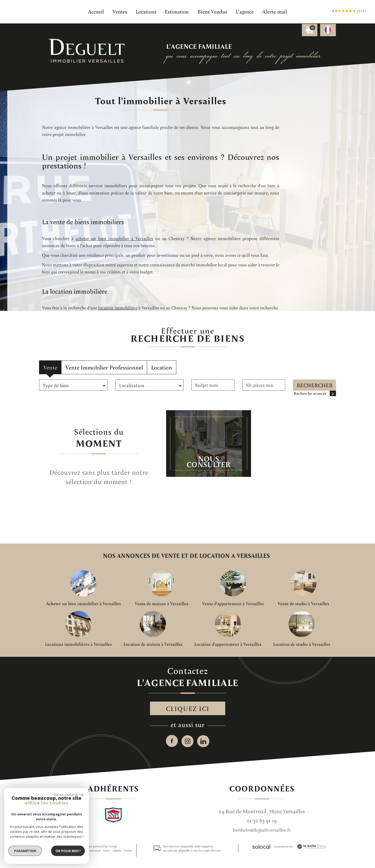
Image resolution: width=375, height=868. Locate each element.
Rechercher (315, 385)
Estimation (177, 11)
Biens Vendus (212, 11)
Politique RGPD (70, 857)
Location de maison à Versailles (153, 644)
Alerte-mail (275, 11)
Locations (146, 11)
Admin (117, 853)
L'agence (245, 11)
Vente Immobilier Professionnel (104, 367)
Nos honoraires (90, 853)
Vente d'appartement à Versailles (233, 604)
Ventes (120, 11)
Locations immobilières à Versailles (78, 644)
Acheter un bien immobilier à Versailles (83, 604)
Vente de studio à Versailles (303, 604)
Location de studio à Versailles (302, 644)
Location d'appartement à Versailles (228, 644)
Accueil (96, 11)
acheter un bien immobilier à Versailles (276, 299)
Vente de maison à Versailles (161, 604)
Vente (50, 367)
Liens (107, 853)
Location (162, 367)
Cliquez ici (188, 709)
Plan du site (46, 853)
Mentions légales (67, 853)
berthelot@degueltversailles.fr (262, 832)
